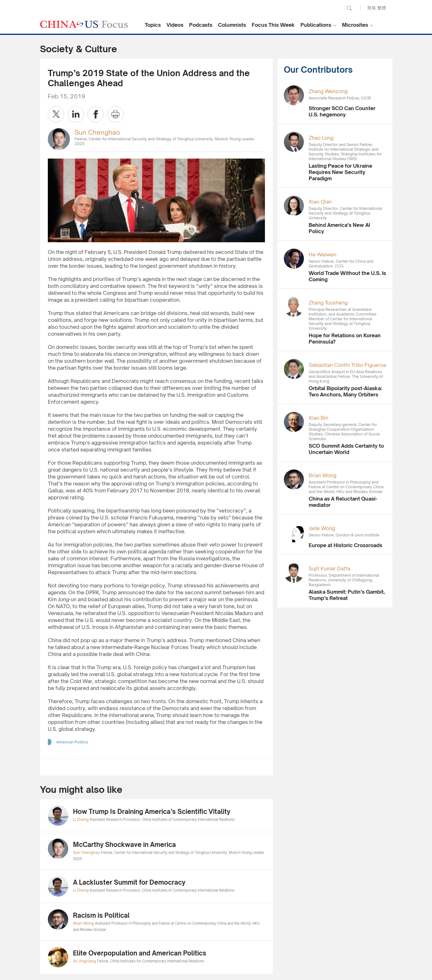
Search (349, 8)
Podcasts (201, 25)
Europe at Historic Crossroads (345, 545)
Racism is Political (101, 915)
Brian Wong (323, 475)
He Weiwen (323, 255)
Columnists (232, 25)
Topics (153, 25)
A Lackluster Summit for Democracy (129, 882)
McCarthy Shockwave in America (124, 845)
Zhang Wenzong (328, 91)
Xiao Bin (318, 418)
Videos (175, 25)
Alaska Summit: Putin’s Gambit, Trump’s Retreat (347, 595)
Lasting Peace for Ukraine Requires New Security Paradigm (340, 172)
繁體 (382, 8)
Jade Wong (322, 528)
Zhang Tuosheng (328, 303)
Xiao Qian (320, 202)
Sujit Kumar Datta (329, 568)
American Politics (72, 742)
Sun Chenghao (97, 132)
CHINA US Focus (84, 24)
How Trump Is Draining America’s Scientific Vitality (152, 812)
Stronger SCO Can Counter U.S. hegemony (342, 111)
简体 (372, 8)
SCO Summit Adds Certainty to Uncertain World (346, 449)
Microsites (355, 25)
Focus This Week (273, 25)
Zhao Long (321, 138)
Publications (316, 25)
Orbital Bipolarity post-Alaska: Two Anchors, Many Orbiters (345, 391)
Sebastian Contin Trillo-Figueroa (347, 365)
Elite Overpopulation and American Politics (140, 953)
